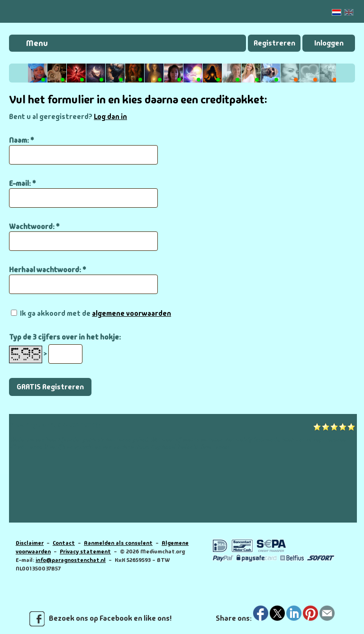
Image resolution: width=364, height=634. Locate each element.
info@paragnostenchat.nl (71, 560)
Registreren (274, 43)
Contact (64, 543)
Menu (37, 43)
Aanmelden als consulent (118, 543)
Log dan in (110, 117)
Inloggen (329, 43)
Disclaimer (30, 543)
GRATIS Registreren (50, 387)
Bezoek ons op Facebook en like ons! (100, 619)
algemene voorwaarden (132, 313)
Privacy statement (85, 551)
